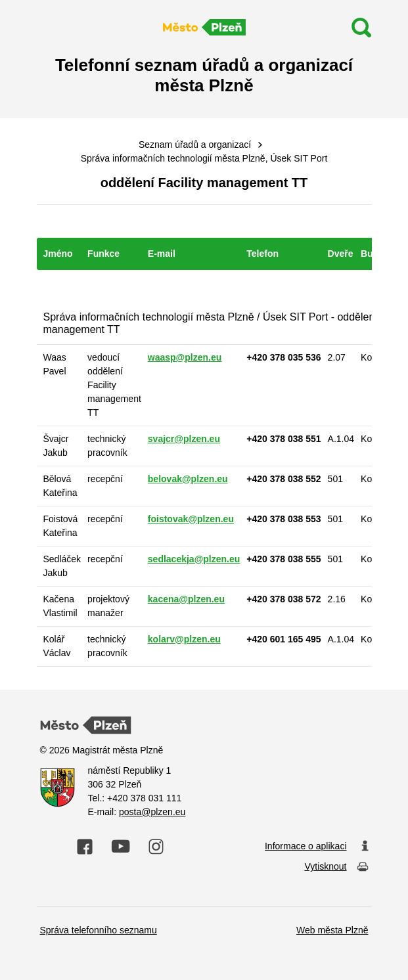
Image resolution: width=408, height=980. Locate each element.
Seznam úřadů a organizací (195, 145)
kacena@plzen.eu (186, 599)
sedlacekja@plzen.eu (194, 559)
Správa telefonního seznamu (99, 930)
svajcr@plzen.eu (184, 439)
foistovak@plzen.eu (191, 519)
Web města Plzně (332, 930)
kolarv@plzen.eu (184, 639)
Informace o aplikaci (317, 847)
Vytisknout (336, 867)
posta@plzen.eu (152, 812)
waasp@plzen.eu (185, 357)
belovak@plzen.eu (188, 479)
